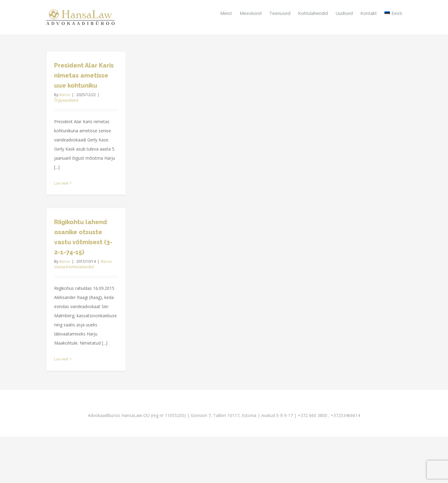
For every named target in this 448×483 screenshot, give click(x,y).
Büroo (65, 95)
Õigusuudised (66, 100)
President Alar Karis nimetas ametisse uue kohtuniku (84, 75)
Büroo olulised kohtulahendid (83, 264)
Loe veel (61, 183)
